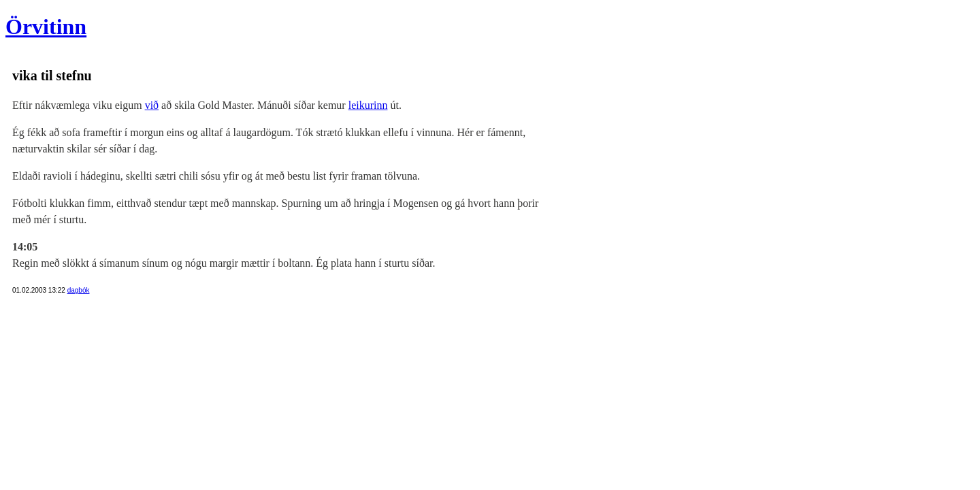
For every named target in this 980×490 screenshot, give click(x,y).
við (152, 105)
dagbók (79, 290)
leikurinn (368, 105)
